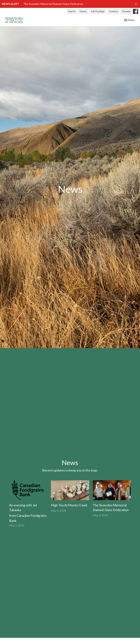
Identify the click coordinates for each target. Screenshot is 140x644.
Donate (126, 11)
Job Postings (98, 11)
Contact (113, 11)
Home (83, 11)
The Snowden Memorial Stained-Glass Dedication (53, 4)
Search (72, 11)
